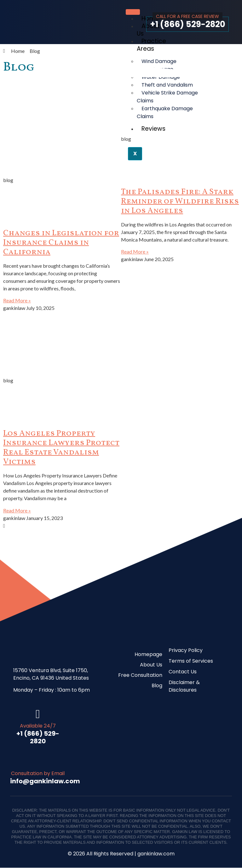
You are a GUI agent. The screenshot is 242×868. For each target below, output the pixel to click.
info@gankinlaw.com (45, 782)
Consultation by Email (38, 774)
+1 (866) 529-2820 (188, 24)
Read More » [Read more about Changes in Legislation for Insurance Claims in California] (17, 300)
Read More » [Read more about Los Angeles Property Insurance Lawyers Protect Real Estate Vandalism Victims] (17, 510)
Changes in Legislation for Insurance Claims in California (61, 243)
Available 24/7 (38, 726)
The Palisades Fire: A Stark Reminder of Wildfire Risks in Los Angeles (180, 201)
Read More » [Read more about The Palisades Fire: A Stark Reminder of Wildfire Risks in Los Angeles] (135, 251)
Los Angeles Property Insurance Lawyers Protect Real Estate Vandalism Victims (61, 448)
